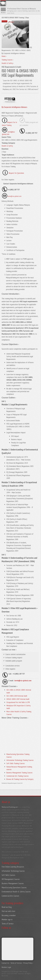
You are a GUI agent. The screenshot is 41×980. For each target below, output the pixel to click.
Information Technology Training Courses (20, 760)
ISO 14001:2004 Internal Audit (17, 696)
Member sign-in (7, 919)
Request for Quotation (16, 173)
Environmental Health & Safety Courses (16, 892)
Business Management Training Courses (19, 773)
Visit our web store (8, 911)
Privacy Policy (28, 963)
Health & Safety (7, 146)
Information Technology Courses (13, 871)
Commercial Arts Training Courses (18, 776)
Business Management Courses (13, 883)
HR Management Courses (11, 879)
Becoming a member (9, 915)
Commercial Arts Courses (10, 896)
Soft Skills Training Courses (16, 763)
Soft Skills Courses (8, 875)
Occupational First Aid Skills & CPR (18, 702)
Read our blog (7, 907)
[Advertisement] (20, 736)
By (14, 107)
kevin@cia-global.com (15, 196)
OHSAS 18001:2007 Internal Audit (18, 699)
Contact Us (5, 963)
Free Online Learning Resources (13, 867)
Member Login (6, 967)
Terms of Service (8, 924)
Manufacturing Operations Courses (14, 887)
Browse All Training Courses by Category (20, 779)
